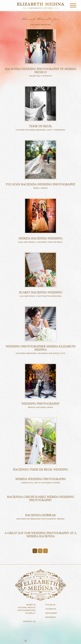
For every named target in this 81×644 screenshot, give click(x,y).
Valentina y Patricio (41, 76)
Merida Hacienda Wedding (40, 239)
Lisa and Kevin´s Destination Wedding (41, 296)
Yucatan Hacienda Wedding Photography (41, 185)
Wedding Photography (41, 404)
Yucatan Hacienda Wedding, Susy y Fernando (40, 130)
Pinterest (51, 617)
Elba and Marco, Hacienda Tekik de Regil (41, 242)
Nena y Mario (41, 188)
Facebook (51, 609)
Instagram (51, 613)
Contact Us (29, 622)
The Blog (50, 605)
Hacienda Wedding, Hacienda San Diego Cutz (41, 353)
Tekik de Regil (40, 126)
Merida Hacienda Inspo (41, 407)
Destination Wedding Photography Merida (40, 519)
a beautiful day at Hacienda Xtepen (40, 483)
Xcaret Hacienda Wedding (41, 293)
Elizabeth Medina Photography (40, 6)
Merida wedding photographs (40, 479)
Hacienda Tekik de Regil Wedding (41, 470)
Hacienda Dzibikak (40, 515)
